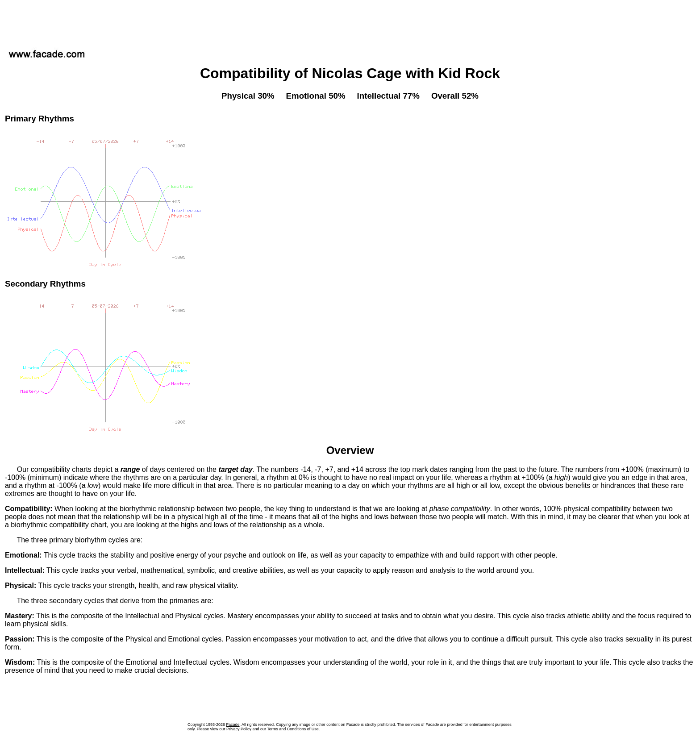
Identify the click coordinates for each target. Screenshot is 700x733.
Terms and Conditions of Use (293, 729)
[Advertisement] (350, 22)
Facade (233, 725)
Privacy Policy (239, 729)
